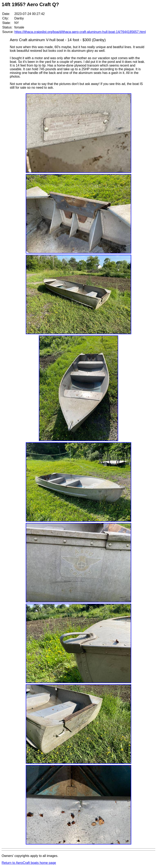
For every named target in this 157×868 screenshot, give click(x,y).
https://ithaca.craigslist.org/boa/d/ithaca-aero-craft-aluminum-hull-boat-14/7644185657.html (80, 32)
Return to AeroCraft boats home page (29, 863)
